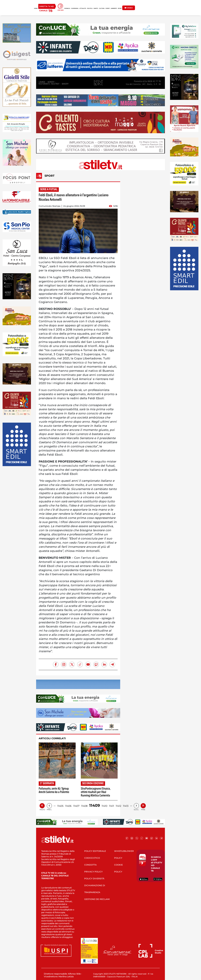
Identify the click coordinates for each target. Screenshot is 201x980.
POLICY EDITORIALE (95, 851)
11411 (112, 806)
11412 (118, 806)
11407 (76, 806)
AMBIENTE (114, 8)
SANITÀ (96, 8)
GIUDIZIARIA (75, 8)
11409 (95, 805)
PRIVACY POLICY (93, 872)
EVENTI (108, 8)
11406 (68, 806)
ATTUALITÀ (83, 8)
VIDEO (129, 8)
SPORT (120, 8)
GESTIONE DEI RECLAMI (97, 899)
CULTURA (102, 8)
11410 (104, 806)
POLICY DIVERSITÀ (94, 879)
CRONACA (67, 8)
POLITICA (90, 8)
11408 (84, 806)
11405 (60, 806)
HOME (36, 8)
